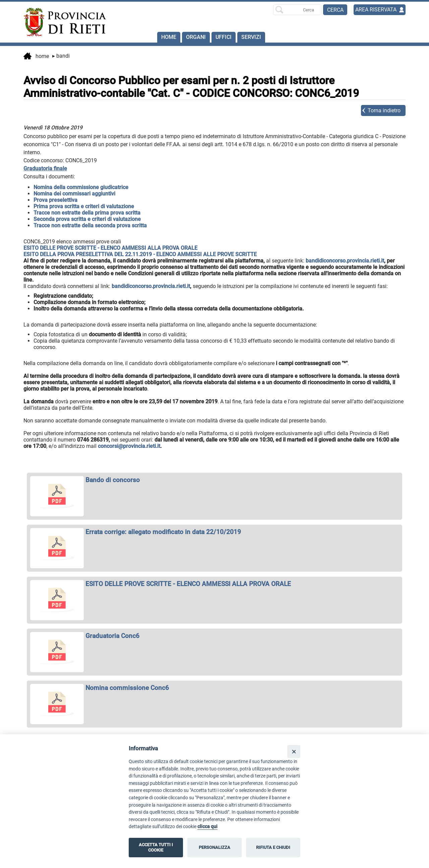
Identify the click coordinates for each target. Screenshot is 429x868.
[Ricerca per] (297, 10)
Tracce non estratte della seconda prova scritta (90, 225)
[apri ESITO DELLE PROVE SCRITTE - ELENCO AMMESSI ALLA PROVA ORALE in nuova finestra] (214, 584)
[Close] (294, 751)
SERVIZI (251, 37)
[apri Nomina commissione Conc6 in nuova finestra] (214, 688)
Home (169, 37)
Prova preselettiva (55, 200)
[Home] (62, 22)
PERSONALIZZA (214, 847)
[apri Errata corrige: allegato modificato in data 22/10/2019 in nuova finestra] (214, 532)
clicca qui (207, 827)
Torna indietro (384, 110)
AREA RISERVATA (376, 10)
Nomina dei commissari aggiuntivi (74, 194)
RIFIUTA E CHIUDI (273, 847)
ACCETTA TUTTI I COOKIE (156, 847)
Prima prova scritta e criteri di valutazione (84, 206)
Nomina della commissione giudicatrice (81, 187)
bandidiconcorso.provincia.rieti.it (345, 261)
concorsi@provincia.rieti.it (129, 446)
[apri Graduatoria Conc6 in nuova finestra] (214, 636)
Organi (196, 37)
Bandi (61, 56)
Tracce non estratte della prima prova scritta (87, 213)
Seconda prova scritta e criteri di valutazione (87, 219)
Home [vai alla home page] (36, 57)
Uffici (224, 37)
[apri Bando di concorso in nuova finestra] (214, 480)
